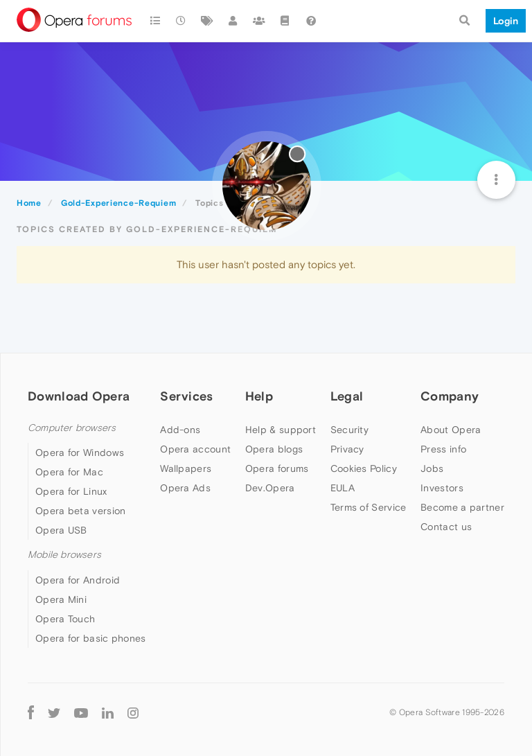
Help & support (281, 430)
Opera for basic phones (91, 638)
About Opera (451, 430)
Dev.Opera (270, 488)
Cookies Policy (364, 468)
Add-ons (180, 430)
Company (450, 396)
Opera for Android (78, 580)
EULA (343, 488)
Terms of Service (369, 507)
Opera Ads (185, 488)
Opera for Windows (80, 452)
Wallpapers (186, 468)
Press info (443, 449)
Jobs (432, 468)
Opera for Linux (71, 491)
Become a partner (462, 507)
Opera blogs (274, 449)
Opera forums (277, 468)
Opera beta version (80, 511)
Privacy (347, 449)
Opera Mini (61, 599)
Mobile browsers (64, 555)
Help (259, 396)
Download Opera (79, 396)
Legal (347, 396)
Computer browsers (72, 428)
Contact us (446, 527)
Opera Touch (65, 619)
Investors (442, 488)
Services (186, 396)
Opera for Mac (69, 472)
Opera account (195, 449)
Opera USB (61, 530)
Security (349, 430)
